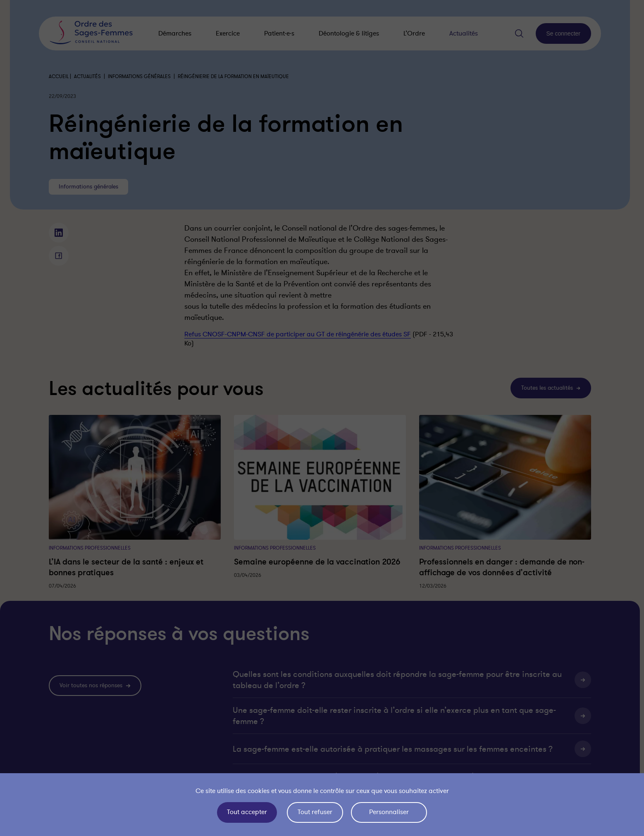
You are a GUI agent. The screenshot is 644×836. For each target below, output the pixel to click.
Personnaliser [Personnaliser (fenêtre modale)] (389, 812)
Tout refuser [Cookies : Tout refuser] (315, 812)
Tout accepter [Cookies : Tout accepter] (247, 812)
